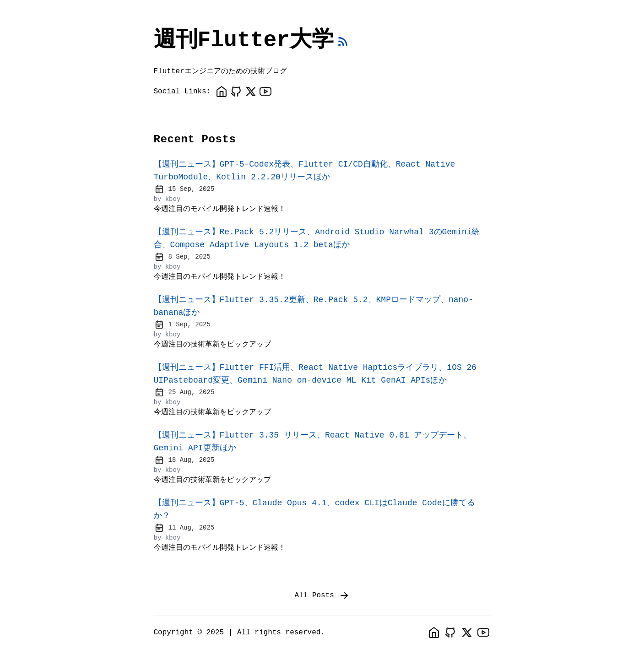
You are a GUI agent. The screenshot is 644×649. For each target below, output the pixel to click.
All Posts (322, 595)
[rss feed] (343, 42)
